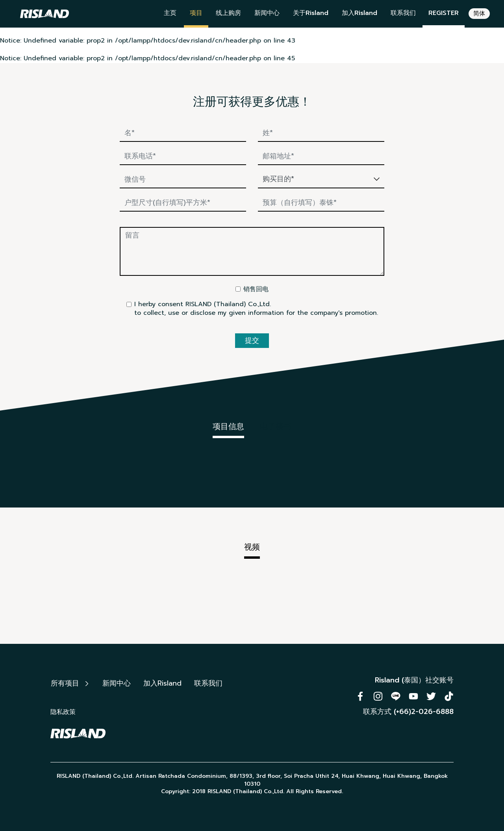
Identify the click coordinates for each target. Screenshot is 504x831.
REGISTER (444, 13)
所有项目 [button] (69, 683)
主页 (170, 13)
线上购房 (228, 13)
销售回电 (256, 289)
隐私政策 (63, 712)
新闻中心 (267, 13)
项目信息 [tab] (228, 426)
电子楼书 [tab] (276, 426)
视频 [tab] (252, 547)
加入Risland (359, 13)
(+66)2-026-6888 (424, 712)
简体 (479, 13)
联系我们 (403, 13)
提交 (252, 340)
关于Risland (311, 13)
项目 (196, 13)
